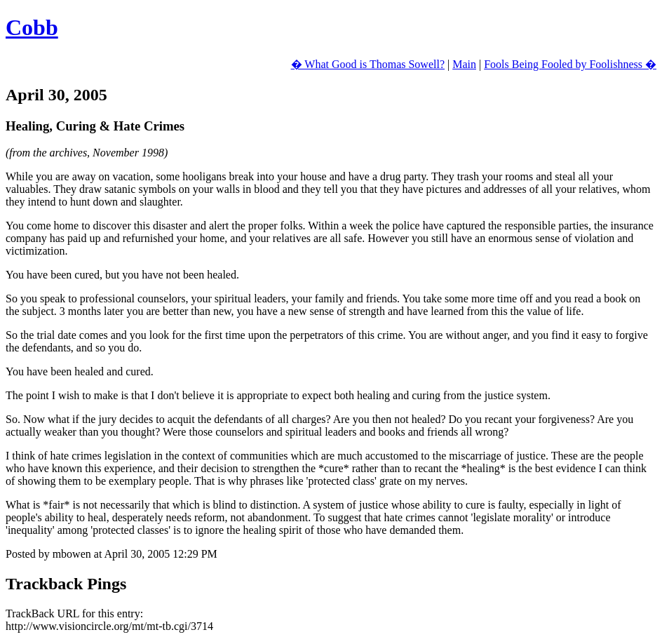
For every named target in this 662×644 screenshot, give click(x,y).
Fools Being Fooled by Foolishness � (570, 64)
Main (464, 64)
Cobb (32, 27)
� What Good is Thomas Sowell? (368, 64)
